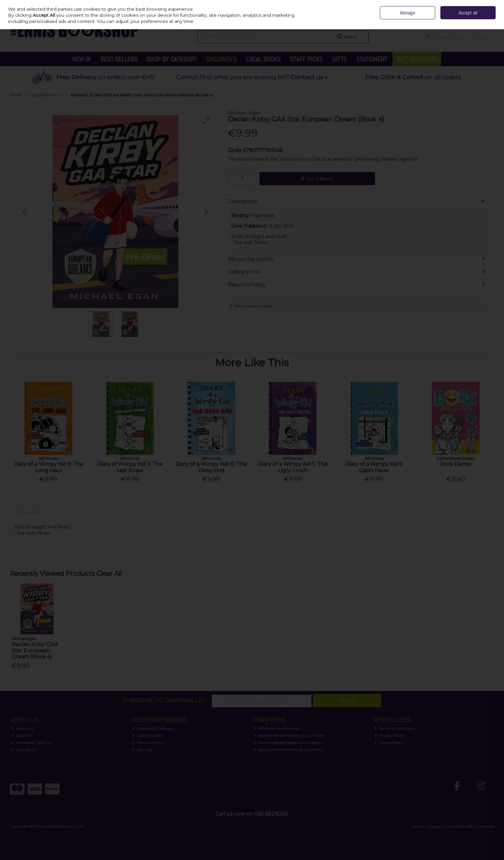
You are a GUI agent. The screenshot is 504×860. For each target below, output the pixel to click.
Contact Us (434, 5)
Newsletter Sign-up (32, 742)
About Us (22, 728)
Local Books (263, 59)
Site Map (143, 750)
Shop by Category (172, 59)
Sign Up (347, 701)
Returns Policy (148, 742)
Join (490, 19)
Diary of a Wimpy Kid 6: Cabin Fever (374, 467)
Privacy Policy (390, 735)
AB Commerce (480, 826)
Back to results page (254, 306)
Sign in (475, 19)
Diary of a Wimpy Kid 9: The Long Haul (48, 467)
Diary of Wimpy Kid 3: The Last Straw (130, 467)
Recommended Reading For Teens (287, 742)
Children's (221, 59)
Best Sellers (119, 59)
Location (22, 735)
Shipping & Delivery (153, 728)
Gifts (339, 59)
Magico (434, 826)
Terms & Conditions (394, 728)
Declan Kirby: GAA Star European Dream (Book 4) (35, 651)
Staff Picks (306, 59)
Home (414, 5)
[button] (206, 121)
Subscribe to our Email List (165, 701)
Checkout (482, 37)
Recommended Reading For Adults (288, 750)
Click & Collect (148, 735)
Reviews (29, 513)
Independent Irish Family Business (374, 5)
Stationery (372, 59)
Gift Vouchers (417, 59)
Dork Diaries (455, 464)
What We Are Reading (276, 728)
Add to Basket (317, 179)
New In (81, 59)
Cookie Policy (389, 742)
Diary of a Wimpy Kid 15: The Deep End (211, 467)
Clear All (109, 574)
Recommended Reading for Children (289, 735)
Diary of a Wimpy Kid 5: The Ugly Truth (293, 467)
